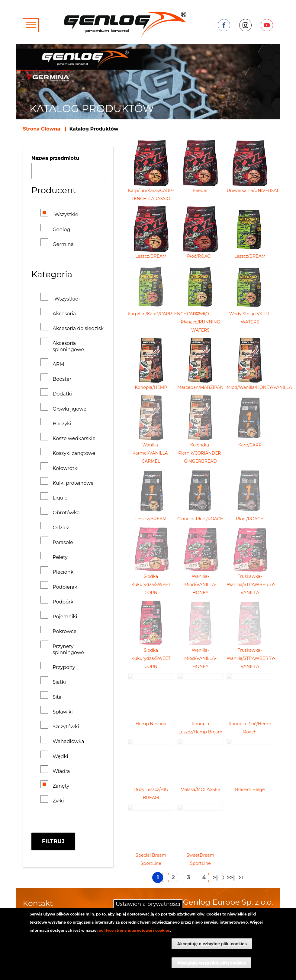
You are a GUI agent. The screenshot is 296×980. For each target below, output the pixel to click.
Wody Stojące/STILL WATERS (250, 318)
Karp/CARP (250, 445)
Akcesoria (64, 314)
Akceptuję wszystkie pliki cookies (211, 963)
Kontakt (38, 903)
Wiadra (61, 771)
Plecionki (64, 572)
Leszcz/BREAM (151, 256)
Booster (62, 379)
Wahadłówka (68, 741)
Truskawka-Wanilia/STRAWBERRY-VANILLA (251, 585)
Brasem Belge (250, 789)
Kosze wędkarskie (74, 438)
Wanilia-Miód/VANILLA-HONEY (200, 585)
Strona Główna (42, 129)
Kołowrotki (66, 468)
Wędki (60, 756)
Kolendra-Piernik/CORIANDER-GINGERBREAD (200, 453)
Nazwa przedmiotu (55, 158)
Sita (57, 697)
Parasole (63, 542)
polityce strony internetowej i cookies (134, 930)
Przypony (64, 667)
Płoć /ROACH (250, 519)
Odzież (61, 528)
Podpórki (64, 602)
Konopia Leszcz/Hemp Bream (200, 728)
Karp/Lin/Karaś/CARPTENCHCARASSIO (168, 314)
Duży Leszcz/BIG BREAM (151, 794)
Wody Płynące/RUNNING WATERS (200, 322)
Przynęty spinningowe (68, 649)
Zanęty (61, 786)
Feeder (200, 191)
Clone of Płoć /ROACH (200, 519)
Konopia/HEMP (151, 387)
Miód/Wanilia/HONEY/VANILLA (259, 387)
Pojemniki (65, 617)
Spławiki (63, 712)
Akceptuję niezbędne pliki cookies (212, 944)
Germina (63, 244)
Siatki (59, 682)
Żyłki (58, 801)
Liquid (60, 498)
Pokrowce (64, 631)
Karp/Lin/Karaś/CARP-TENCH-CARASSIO (151, 195)
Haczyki (62, 424)
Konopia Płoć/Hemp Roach (250, 728)
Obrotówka (66, 513)
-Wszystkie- (66, 214)
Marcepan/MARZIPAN (200, 387)
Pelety (60, 557)
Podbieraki (66, 587)
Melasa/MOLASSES (200, 789)
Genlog (61, 230)
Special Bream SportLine (151, 859)
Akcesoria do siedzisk (78, 328)
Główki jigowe (69, 409)
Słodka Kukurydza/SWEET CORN (151, 585)
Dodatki (62, 394)
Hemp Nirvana (151, 724)
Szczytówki (66, 727)
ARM (58, 364)
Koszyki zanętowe (74, 453)
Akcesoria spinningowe (68, 346)
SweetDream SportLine (201, 859)
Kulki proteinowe (73, 483)
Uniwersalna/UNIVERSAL (253, 191)
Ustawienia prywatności (148, 904)
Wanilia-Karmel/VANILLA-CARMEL (151, 453)
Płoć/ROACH (200, 256)
